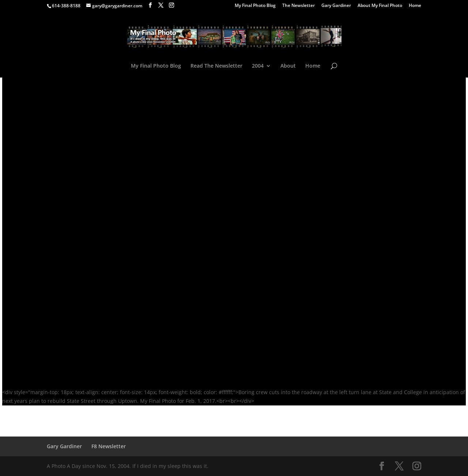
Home (415, 6)
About (288, 66)
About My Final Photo (380, 6)
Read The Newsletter (216, 66)
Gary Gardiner (336, 6)
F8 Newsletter (109, 446)
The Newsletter (299, 6)
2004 (258, 66)
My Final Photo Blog (255, 6)
